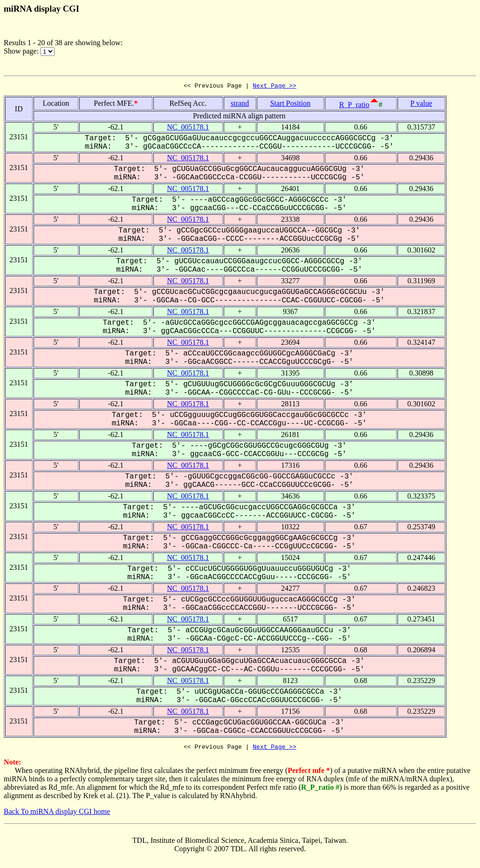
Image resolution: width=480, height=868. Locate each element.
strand (240, 105)
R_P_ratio (354, 106)
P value (422, 105)
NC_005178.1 (188, 128)
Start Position (291, 105)
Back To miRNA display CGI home (57, 814)
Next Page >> (274, 87)
